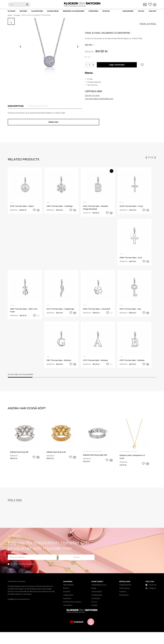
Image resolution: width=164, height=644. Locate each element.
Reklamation (124, 597)
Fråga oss (45, 123)
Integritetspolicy (125, 587)
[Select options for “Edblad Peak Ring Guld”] (75, 460)
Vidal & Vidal (148, 24)
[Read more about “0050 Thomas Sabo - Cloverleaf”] (111, 315)
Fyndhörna (67, 601)
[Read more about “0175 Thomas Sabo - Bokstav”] (111, 366)
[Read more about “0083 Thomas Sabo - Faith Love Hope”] (38, 318)
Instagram (151, 591)
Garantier (123, 594)
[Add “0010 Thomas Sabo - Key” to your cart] (148, 315)
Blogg (94, 591)
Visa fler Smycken (92, 95)
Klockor (66, 591)
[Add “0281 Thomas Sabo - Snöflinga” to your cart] (75, 211)
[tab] (16, 106)
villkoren (31, 566)
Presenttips (96, 601)
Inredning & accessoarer (72, 604)
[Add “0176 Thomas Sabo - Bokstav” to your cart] (148, 366)
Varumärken (128, 11)
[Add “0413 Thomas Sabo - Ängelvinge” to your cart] (75, 315)
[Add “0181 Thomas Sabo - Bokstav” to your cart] (75, 366)
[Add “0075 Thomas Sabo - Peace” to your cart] (38, 211)
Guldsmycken (68, 597)
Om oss (141, 11)
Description (16, 106)
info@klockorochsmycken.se (19, 602)
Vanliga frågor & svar (99, 587)
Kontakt (153, 11)
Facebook (151, 587)
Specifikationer (40, 106)
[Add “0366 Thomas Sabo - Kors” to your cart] (148, 263)
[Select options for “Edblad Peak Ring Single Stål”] (111, 463)
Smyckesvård (97, 594)
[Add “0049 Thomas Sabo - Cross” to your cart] (148, 211)
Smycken (17, 15)
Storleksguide (97, 597)
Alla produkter (69, 587)
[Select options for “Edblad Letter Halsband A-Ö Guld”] (148, 466)
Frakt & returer (125, 591)
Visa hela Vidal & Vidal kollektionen (99, 99)
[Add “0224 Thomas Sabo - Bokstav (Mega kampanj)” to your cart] (111, 214)
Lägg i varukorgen (117, 65)
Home (10, 15)
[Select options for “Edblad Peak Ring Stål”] (38, 460)
